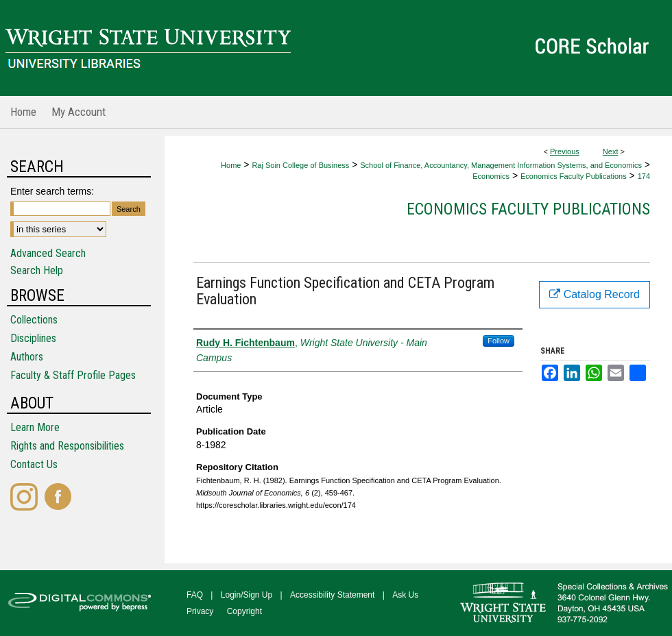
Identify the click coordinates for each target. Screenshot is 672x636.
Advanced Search (48, 253)
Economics (491, 176)
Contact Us (34, 464)
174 (644, 176)
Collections (34, 320)
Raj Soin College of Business (300, 165)
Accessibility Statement (332, 595)
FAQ (195, 595)
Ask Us (405, 595)
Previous (565, 151)
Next (611, 151)
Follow (499, 341)
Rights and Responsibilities (67, 446)
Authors (27, 357)
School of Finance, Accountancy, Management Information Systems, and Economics (501, 165)
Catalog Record (595, 294)
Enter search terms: (52, 191)
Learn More (35, 427)
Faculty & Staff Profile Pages (73, 375)
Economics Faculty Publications (574, 176)
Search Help (37, 270)
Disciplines (33, 338)
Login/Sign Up (247, 595)
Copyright (244, 611)
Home (231, 165)
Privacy (200, 611)
